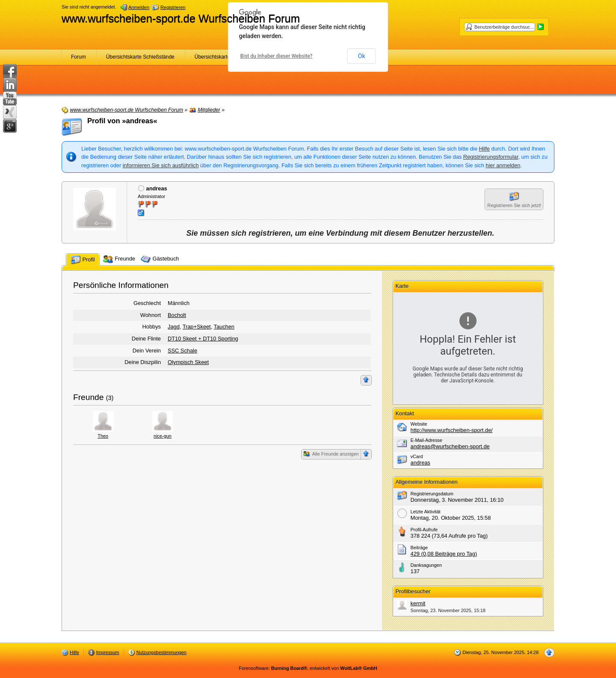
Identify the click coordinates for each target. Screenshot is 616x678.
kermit (418, 603)
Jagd (174, 327)
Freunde (88, 397)
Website (419, 424)
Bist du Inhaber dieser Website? (277, 56)
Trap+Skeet (197, 327)
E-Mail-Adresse (426, 440)
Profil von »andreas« (122, 121)
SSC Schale (182, 351)
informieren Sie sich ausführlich (161, 165)
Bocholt (177, 315)
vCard (417, 456)
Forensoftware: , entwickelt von (308, 668)
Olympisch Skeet (188, 362)
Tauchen (224, 327)
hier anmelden (503, 165)
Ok (362, 56)
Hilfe (484, 149)
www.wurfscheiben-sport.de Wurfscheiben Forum (181, 18)
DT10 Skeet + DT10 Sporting (203, 339)
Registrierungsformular (491, 157)
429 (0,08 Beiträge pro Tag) (444, 554)
